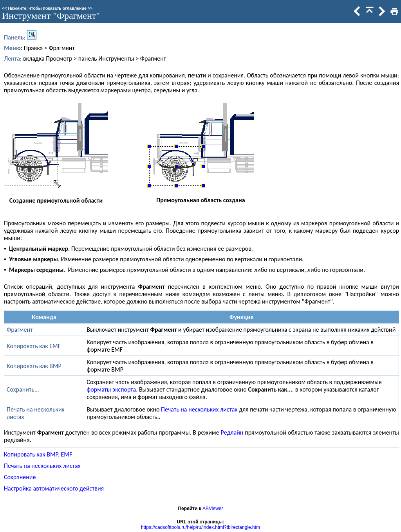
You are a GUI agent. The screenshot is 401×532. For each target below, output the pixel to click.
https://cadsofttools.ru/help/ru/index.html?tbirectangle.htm (200, 527)
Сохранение (20, 477)
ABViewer (213, 509)
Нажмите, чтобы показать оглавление (47, 8)
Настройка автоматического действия (54, 488)
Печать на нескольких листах (199, 409)
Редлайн (232, 432)
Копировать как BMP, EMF (38, 454)
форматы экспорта (111, 389)
